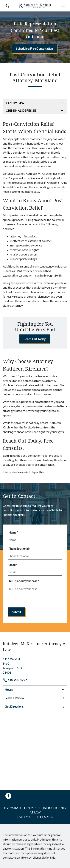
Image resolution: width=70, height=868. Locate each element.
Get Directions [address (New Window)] (35, 707)
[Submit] (17, 612)
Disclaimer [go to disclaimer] (44, 817)
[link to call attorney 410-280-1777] (7, 6)
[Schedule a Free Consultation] (34, 49)
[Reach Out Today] (35, 339)
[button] (63, 6)
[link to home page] (35, 5)
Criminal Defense (21, 110)
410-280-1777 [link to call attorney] (15, 680)
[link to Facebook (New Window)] (8, 796)
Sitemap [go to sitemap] (26, 817)
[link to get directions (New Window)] (35, 665)
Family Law (15, 103)
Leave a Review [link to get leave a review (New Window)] (35, 698)
